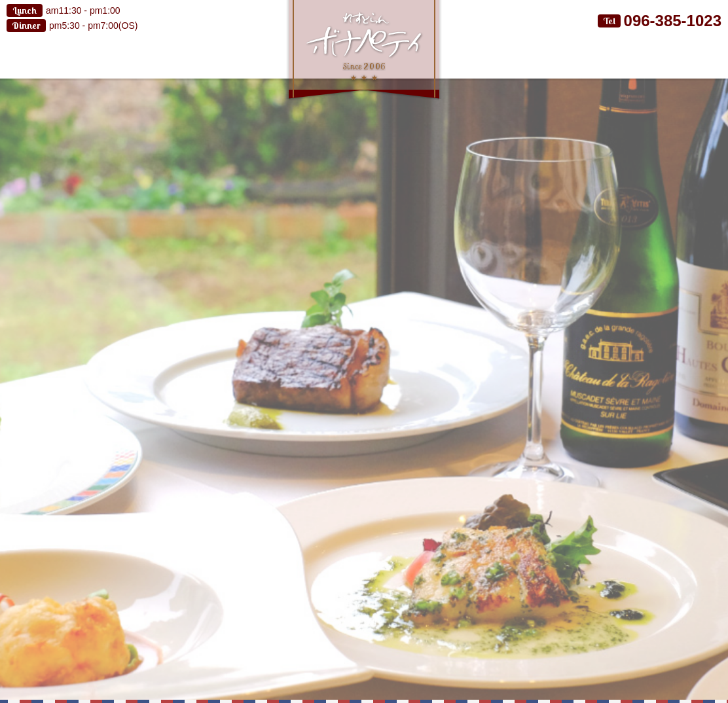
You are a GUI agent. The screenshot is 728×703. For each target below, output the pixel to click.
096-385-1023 (673, 21)
